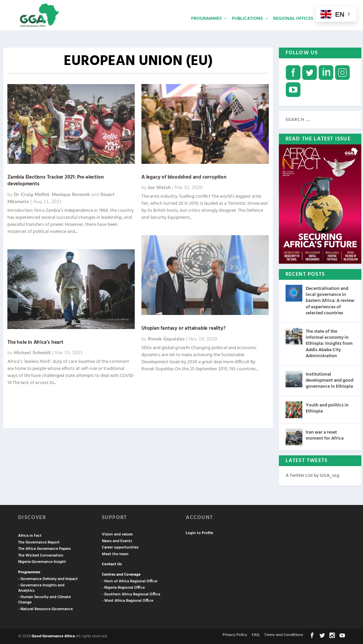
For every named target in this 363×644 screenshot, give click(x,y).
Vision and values (117, 534)
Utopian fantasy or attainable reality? (183, 328)
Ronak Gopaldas (166, 338)
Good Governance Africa (53, 636)
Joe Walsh (159, 187)
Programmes (206, 29)
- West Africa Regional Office (128, 600)
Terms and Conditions (284, 634)
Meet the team (115, 554)
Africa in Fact (30, 535)
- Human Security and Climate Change (44, 599)
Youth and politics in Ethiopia (327, 408)
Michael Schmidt (32, 352)
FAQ (256, 634)
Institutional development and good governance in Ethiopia (329, 380)
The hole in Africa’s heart (35, 342)
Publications (247, 29)
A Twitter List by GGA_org (312, 475)
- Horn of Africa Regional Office (130, 581)
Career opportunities (120, 547)
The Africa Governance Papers (44, 548)
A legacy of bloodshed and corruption (184, 177)
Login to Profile (199, 532)
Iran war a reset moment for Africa (325, 435)
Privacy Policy (235, 634)
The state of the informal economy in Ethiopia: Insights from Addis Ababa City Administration (329, 343)
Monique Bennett (71, 194)
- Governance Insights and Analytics (41, 587)
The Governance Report (39, 542)
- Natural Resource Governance (45, 608)
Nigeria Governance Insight (42, 561)
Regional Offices (293, 29)
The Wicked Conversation (41, 555)
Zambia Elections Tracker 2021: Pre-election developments (55, 180)
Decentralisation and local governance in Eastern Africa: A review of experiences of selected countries (330, 300)
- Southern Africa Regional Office (131, 594)
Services (333, 29)
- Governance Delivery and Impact (48, 578)
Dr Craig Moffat (32, 194)
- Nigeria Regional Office (123, 587)
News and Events (117, 540)
